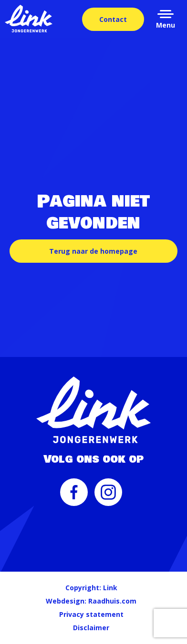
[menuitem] (74, 497)
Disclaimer (91, 628)
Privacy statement (91, 614)
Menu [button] (166, 25)
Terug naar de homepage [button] (93, 251)
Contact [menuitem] (113, 19)
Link (110, 588)
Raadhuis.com (112, 601)
